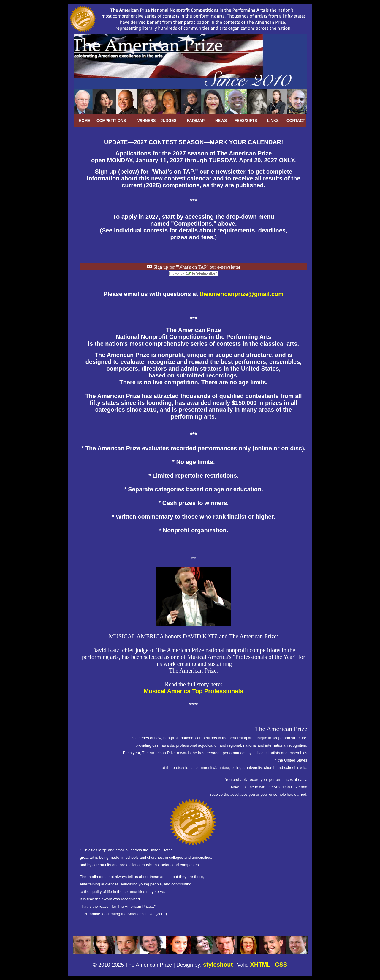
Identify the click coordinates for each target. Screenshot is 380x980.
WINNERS (147, 121)
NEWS (221, 121)
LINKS (273, 121)
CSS (281, 965)
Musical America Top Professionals (194, 691)
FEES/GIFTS (246, 121)
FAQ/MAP (196, 121)
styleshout (218, 965)
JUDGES (168, 121)
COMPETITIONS (111, 121)
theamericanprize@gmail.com (242, 294)
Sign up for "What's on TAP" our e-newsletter (196, 267)
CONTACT (296, 121)
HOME (84, 121)
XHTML (261, 965)
